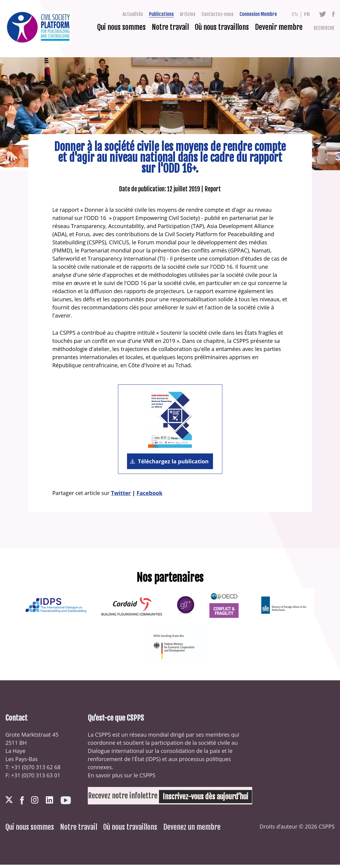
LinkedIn (49, 803)
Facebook (333, 14)
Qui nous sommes (121, 27)
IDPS (153, 762)
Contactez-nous (218, 14)
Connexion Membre (258, 14)
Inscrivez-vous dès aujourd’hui (190, 799)
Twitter (323, 14)
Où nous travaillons (222, 27)
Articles (188, 14)
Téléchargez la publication (172, 463)
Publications (161, 14)
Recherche (324, 28)
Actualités (133, 14)
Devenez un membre (192, 830)
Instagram (35, 803)
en (295, 14)
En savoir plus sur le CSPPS (122, 779)
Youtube (66, 804)
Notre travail (170, 27)
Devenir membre (279, 27)
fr (307, 14)
